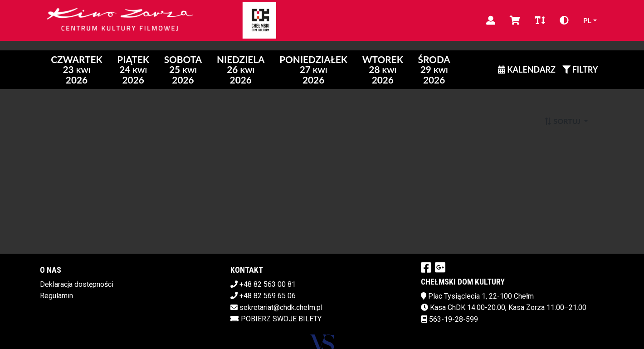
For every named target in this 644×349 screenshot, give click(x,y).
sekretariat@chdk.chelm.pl (281, 307)
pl (587, 20)
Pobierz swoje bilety (276, 319)
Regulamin (56, 296)
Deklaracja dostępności (77, 284)
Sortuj (563, 121)
